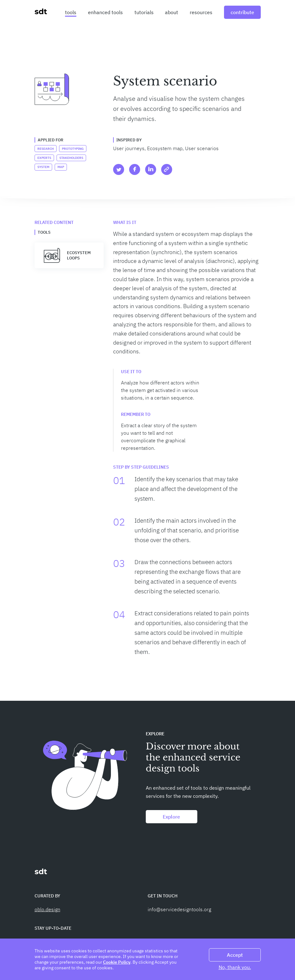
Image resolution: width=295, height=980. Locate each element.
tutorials (144, 12)
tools (71, 12)
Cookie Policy (117, 962)
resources (201, 12)
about (172, 12)
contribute (242, 12)
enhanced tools (105, 12)
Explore (171, 817)
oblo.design (47, 909)
